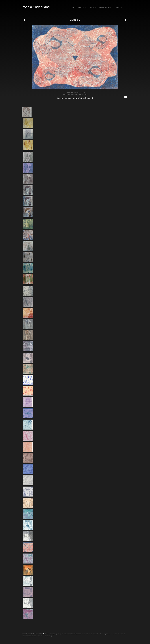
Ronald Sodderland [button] (78, 8)
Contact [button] (118, 8)
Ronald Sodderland (36, 7)
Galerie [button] (93, 8)
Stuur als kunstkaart (75, 98)
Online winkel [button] (105, 8)
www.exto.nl (42, 634)
